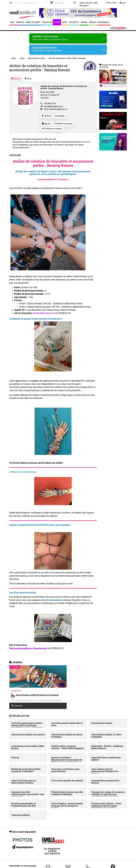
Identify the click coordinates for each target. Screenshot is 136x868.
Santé (65, 22)
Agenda (46, 124)
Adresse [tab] (16, 79)
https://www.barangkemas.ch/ (56, 109)
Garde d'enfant (33, 22)
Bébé (12, 22)
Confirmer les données (52, 129)
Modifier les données (63, 124)
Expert (82, 3)
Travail (84, 22)
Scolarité (74, 22)
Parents (20, 22)
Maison (93, 22)
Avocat (89, 3)
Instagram (60, 116)
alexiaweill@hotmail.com (44, 313)
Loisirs (57, 22)
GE (14, 3)
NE (18, 3)
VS (21, 3)
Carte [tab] (28, 79)
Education (47, 22)
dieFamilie (28, 3)
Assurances (104, 22)
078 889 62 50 (50, 104)
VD (11, 3)
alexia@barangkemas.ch (53, 106)
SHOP (35, 3)
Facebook (47, 116)
